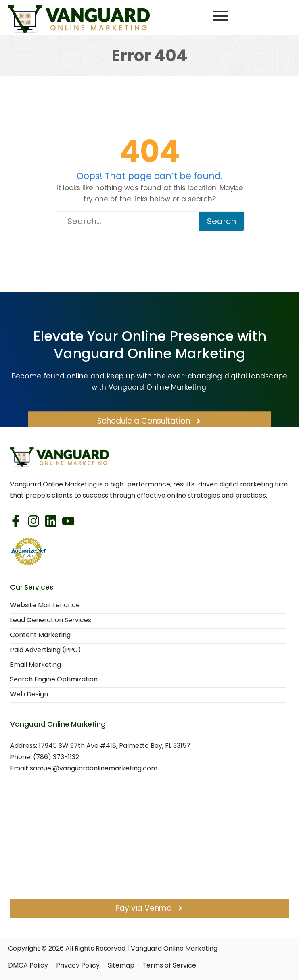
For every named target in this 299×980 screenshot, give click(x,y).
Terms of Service (169, 966)
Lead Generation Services (51, 620)
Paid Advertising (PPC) (46, 650)
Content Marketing (40, 635)
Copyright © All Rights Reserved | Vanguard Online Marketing (113, 949)
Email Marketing (36, 665)
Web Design (29, 695)
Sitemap (121, 966)
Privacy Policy (78, 966)
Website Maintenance (45, 605)
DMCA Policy (28, 966)
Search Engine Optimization (54, 680)
